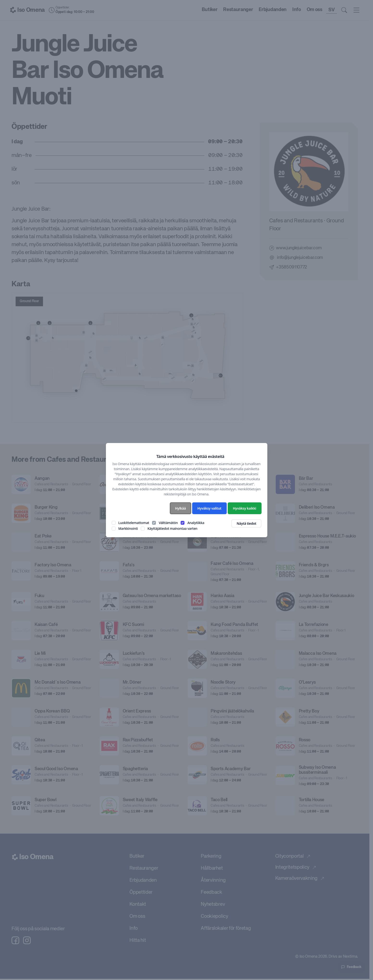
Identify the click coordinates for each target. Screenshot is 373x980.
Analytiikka (196, 523)
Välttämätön (168, 523)
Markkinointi (128, 528)
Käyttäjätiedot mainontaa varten (172, 528)
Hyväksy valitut (209, 508)
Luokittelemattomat (134, 523)
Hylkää (180, 508)
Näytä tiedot (246, 523)
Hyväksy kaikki (245, 508)
